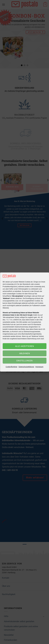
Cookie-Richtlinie (11, 367)
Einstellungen (25, 361)
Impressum (39, 367)
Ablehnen (25, 353)
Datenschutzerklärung (26, 367)
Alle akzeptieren (24, 346)
